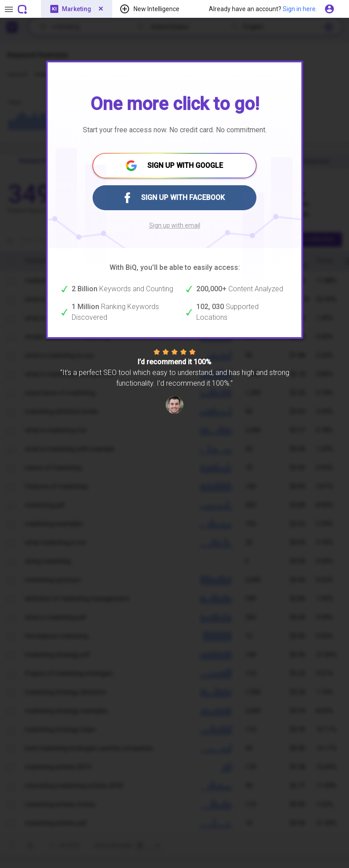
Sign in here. (300, 9)
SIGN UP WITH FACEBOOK (175, 198)
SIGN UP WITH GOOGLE (174, 166)
